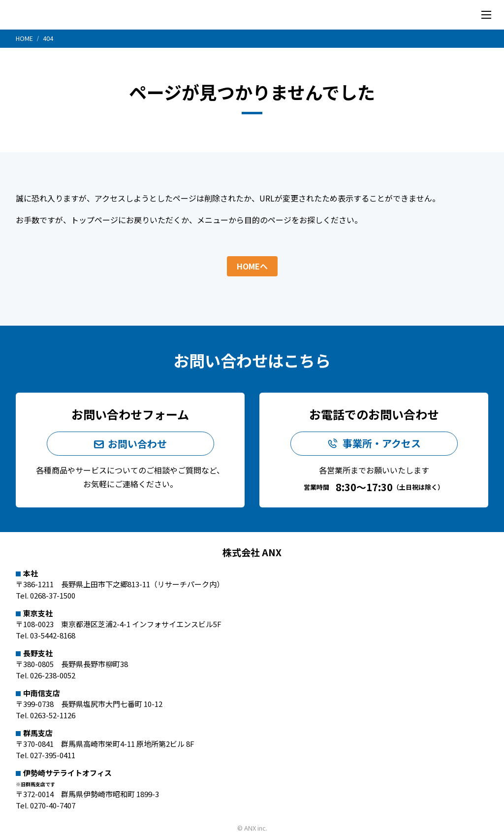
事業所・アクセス (382, 444)
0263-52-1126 (53, 715)
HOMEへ (252, 266)
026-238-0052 (53, 675)
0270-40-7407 (53, 805)
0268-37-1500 (53, 595)
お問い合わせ (137, 443)
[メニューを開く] (486, 15)
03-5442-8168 (53, 635)
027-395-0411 (53, 754)
